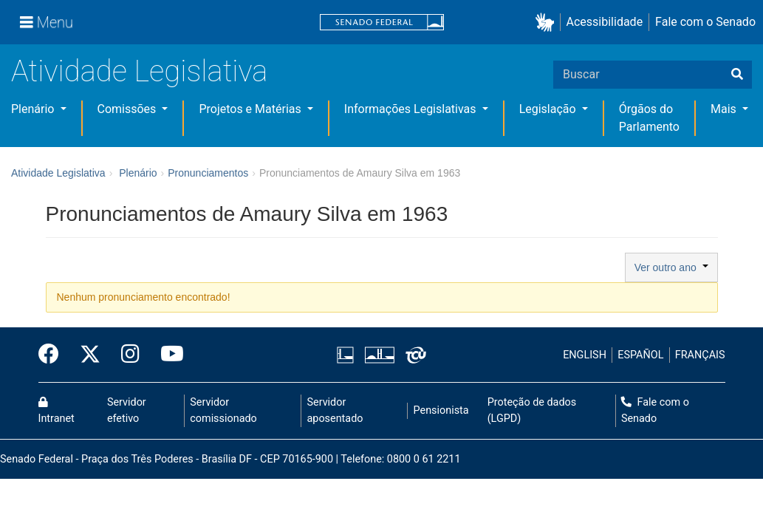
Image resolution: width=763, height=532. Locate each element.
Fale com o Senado (705, 22)
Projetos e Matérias (251, 109)
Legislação (549, 109)
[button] (548, 23)
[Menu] (47, 22)
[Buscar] (737, 75)
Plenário (34, 109)
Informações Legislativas (412, 109)
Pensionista (441, 410)
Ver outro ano (671, 267)
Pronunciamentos (208, 173)
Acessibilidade (605, 22)
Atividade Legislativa (139, 71)
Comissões (129, 109)
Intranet (57, 411)
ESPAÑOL (640, 355)
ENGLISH (585, 355)
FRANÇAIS (700, 355)
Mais (725, 109)
